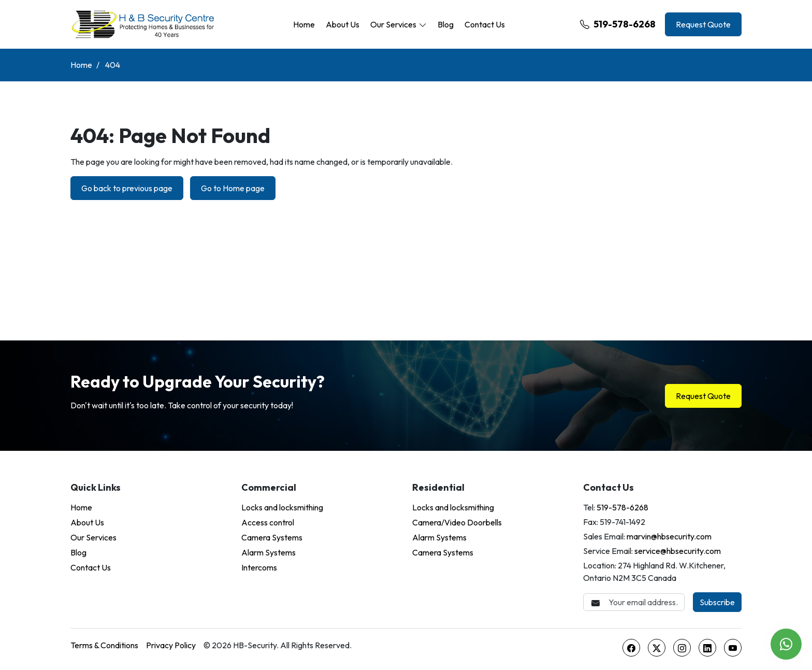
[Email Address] (634, 602)
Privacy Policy (171, 645)
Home (304, 24)
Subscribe (717, 602)
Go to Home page (233, 188)
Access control (268, 522)
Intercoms (259, 567)
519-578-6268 (618, 24)
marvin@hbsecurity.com (669, 536)
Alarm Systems (269, 552)
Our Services (393, 24)
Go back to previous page (127, 188)
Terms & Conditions (104, 645)
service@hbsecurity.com (678, 551)
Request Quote (703, 24)
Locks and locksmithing (282, 507)
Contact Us (485, 24)
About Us (343, 24)
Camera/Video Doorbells (457, 522)
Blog (446, 24)
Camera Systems (272, 537)
